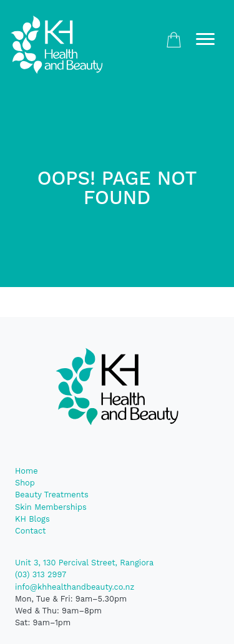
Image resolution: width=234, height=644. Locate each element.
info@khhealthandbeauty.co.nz (75, 587)
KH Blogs (32, 519)
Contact (30, 531)
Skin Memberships (51, 507)
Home (27, 471)
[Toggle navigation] (205, 40)
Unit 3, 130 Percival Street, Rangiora (84, 563)
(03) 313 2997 (41, 574)
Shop (25, 483)
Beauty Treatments (52, 495)
